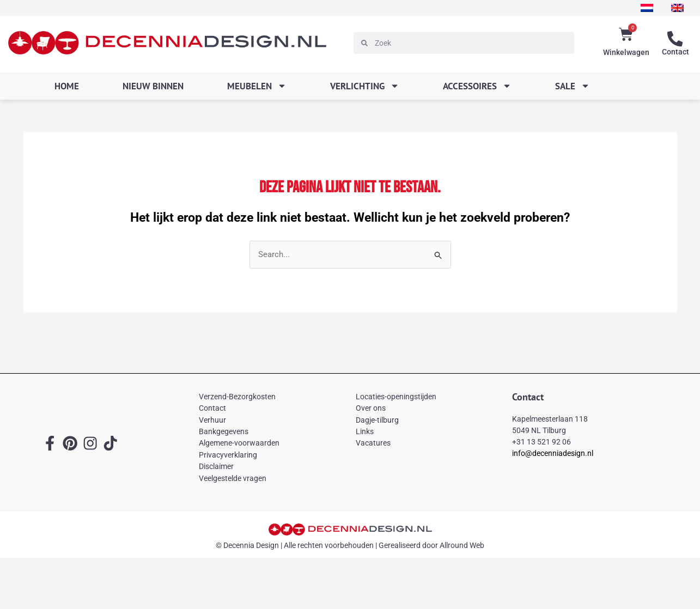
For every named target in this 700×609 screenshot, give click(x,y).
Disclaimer (216, 466)
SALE (573, 86)
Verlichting (365, 86)
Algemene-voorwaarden (239, 443)
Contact (675, 52)
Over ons (371, 408)
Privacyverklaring (228, 455)
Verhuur (212, 420)
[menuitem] (646, 8)
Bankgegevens (224, 431)
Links (365, 431)
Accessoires (477, 86)
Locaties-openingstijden (396, 397)
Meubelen (257, 86)
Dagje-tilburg (377, 420)
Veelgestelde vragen (233, 478)
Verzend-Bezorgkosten (237, 397)
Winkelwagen (626, 52)
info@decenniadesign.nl (553, 454)
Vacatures (373, 443)
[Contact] (675, 39)
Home (67, 86)
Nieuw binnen (153, 86)
